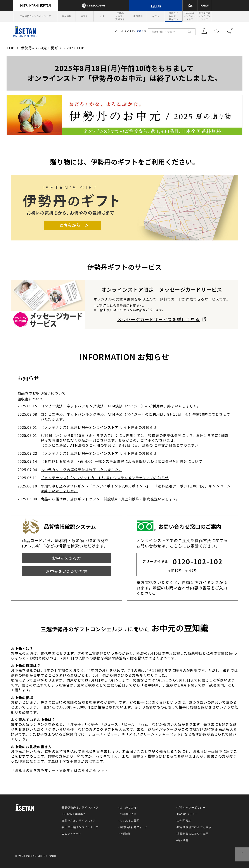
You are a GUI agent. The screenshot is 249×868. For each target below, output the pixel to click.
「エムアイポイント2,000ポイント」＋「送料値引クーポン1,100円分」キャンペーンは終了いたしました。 (136, 488)
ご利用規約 (184, 821)
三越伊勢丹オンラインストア (35, 16)
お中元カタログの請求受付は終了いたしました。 (81, 470)
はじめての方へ (129, 808)
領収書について (30, 399)
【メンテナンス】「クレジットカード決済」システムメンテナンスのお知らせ (105, 478)
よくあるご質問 (129, 821)
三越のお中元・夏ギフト (120, 16)
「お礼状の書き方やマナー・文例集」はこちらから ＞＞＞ (60, 770)
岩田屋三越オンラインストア (205, 16)
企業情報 (125, 834)
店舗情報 (67, 16)
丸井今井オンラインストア (190, 16)
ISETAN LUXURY (73, 814)
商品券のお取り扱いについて (42, 393)
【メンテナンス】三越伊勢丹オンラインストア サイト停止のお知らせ (99, 427)
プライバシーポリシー (191, 808)
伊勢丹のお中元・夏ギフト (174, 16)
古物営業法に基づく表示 (193, 834)
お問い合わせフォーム (134, 827)
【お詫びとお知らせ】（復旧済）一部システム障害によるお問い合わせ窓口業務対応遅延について (121, 461)
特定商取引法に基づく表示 (194, 827)
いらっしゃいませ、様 (131, 31)
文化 (102, 16)
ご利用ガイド (128, 814)
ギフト (84, 16)
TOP (10, 48)
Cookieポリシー (188, 814)
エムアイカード (72, 834)
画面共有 (183, 840)
